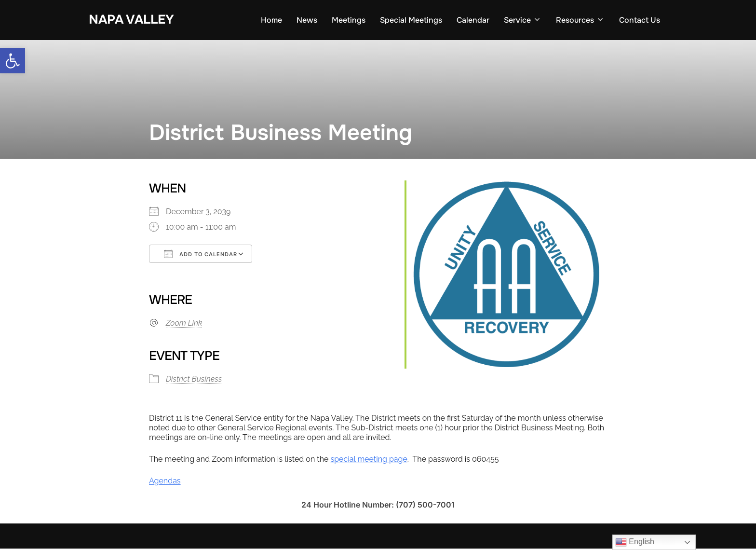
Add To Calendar (201, 256)
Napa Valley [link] (131, 20)
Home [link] (271, 20)
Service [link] (523, 20)
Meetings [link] (349, 20)
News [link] (307, 20)
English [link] (635, 542)
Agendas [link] (165, 482)
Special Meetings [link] (411, 20)
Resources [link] (580, 20)
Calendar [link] (473, 20)
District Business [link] (194, 380)
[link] (13, 61)
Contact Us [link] (640, 20)
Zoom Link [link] (184, 324)
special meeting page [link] (369, 461)
